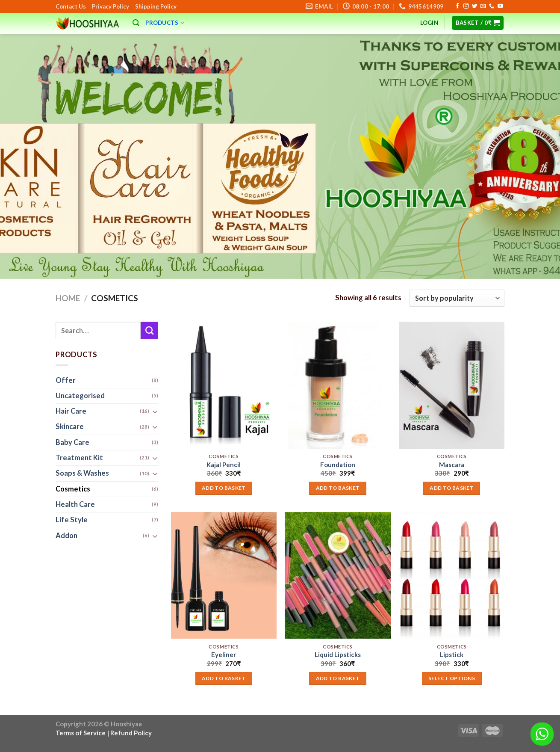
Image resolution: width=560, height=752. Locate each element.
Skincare (70, 427)
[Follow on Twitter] (475, 6)
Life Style (72, 520)
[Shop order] (457, 298)
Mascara (452, 465)
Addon (66, 536)
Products (165, 23)
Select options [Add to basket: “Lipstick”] (452, 678)
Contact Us (71, 6)
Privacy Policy (111, 6)
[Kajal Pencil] (224, 385)
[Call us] (492, 6)
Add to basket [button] (224, 488)
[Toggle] (155, 412)
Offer (66, 380)
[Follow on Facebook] (457, 6)
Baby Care (72, 442)
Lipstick (452, 654)
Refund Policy (131, 733)
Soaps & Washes (82, 474)
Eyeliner (224, 654)
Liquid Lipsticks (338, 654)
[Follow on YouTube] (500, 6)
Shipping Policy (156, 6)
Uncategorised (80, 396)
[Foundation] (337, 385)
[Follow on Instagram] (466, 6)
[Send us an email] (483, 6)
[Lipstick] (452, 575)
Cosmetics (73, 489)
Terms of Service (81, 733)
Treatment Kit (79, 458)
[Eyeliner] (224, 575)
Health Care (75, 504)
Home (68, 298)
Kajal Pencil (224, 465)
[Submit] (149, 330)
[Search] (136, 23)
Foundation (338, 465)
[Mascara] (452, 385)
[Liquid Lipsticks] (337, 575)
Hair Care (71, 412)
